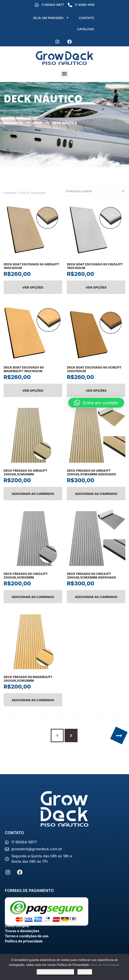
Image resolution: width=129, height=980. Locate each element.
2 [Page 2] (71, 735)
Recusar (85, 972)
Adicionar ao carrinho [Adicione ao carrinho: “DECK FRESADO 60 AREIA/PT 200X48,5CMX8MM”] (33, 494)
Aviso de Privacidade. (105, 965)
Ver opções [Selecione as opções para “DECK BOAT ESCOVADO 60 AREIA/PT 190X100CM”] (33, 287)
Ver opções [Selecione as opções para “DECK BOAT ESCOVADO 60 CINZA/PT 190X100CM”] (96, 287)
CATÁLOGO (86, 29)
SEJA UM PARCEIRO (51, 18)
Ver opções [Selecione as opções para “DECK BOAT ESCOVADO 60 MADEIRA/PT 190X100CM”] (33, 390)
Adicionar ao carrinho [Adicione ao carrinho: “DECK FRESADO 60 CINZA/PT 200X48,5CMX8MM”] (33, 597)
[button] (64, 74)
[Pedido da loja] (94, 191)
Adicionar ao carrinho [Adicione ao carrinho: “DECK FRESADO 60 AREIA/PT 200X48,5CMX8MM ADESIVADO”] (96, 494)
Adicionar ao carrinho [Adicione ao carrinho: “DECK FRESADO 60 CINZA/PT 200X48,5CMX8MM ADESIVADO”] (96, 597)
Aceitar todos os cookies (55, 972)
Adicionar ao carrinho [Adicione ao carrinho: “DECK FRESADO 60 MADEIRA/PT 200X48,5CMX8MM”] (33, 700)
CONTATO (86, 18)
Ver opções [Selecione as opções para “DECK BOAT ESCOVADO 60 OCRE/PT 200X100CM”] (96, 390)
